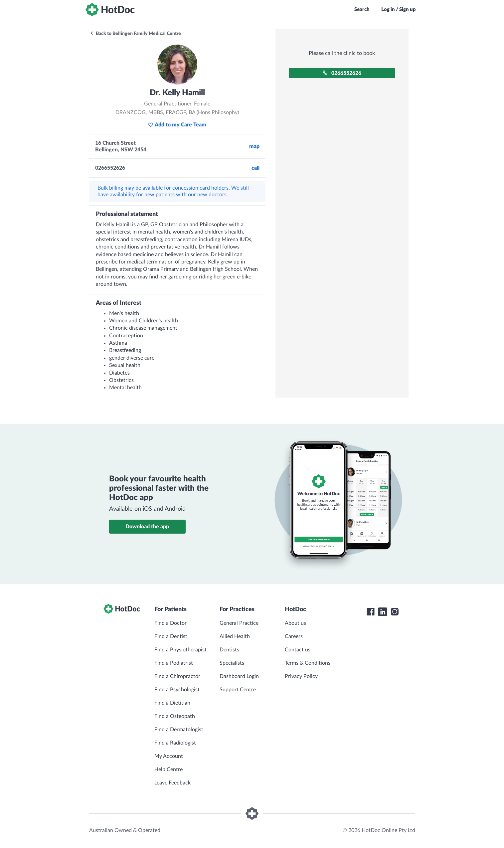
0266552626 (342, 73)
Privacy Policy (301, 676)
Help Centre (168, 769)
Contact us (298, 650)
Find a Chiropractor (177, 676)
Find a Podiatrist (174, 663)
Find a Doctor (170, 623)
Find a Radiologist (175, 743)
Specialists (232, 663)
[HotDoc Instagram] (395, 612)
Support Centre (238, 690)
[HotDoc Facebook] (371, 612)
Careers (294, 636)
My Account (169, 756)
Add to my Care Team (177, 125)
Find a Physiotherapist (180, 650)
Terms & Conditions (308, 663)
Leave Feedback (172, 783)
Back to (135, 34)
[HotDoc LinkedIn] (383, 612)
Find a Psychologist (177, 690)
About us (295, 623)
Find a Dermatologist (179, 730)
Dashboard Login (239, 676)
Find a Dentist (171, 636)
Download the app (147, 527)
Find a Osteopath (175, 716)
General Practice (239, 623)
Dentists (229, 650)
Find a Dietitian (172, 703)
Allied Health (235, 636)
